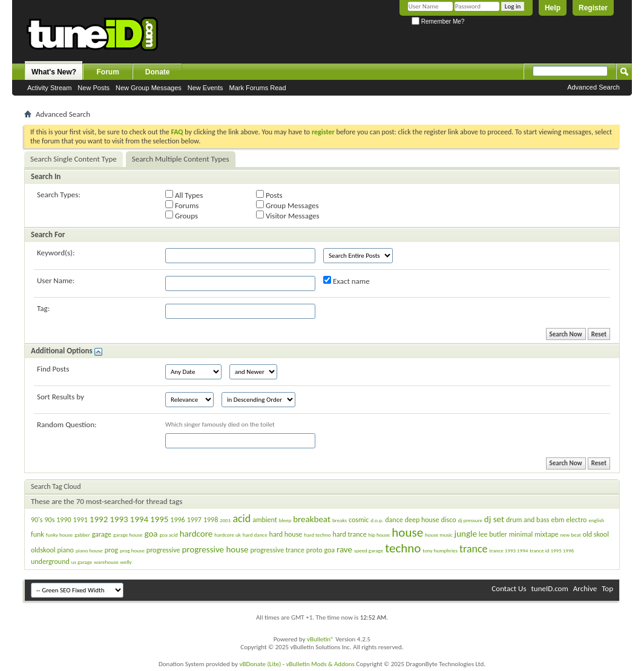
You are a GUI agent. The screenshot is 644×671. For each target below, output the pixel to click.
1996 (177, 520)
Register (593, 8)
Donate (158, 72)
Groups (182, 215)
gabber (82, 535)
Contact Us (509, 588)
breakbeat (312, 519)
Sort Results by (61, 397)
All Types (184, 195)
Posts (269, 195)
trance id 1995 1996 (552, 550)
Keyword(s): (56, 253)
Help (553, 8)
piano (66, 550)
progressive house (215, 549)
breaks (340, 520)
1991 (80, 520)
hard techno (317, 535)
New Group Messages (149, 88)
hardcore (196, 534)
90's (37, 520)
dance (394, 520)
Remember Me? (438, 21)
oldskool (43, 550)
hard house (286, 534)
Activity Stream (49, 88)
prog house (132, 550)
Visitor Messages (287, 215)
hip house (379, 535)
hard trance (349, 534)
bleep (285, 520)
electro (576, 520)
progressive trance (277, 550)
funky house (60, 535)
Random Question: (67, 424)
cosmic (359, 520)
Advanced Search (593, 87)
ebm (558, 520)
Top (607, 588)
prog (111, 550)
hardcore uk (228, 535)
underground (50, 561)
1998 (211, 520)
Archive (585, 588)
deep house (422, 520)
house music (439, 535)
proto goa (320, 550)
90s (49, 520)
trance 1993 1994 (509, 550)
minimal (521, 534)
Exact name (347, 281)
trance (474, 549)
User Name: (56, 280)
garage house (128, 535)
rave (344, 549)
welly (126, 562)
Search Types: (59, 195)
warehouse (106, 562)
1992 (99, 519)
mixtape (546, 534)
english (596, 520)
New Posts (94, 88)
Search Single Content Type (74, 159)
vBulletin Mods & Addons (320, 664)
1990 (64, 520)
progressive (163, 550)
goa (151, 534)
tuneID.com (549, 588)
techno (403, 548)
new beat (571, 535)
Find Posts (53, 369)
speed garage (369, 550)
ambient (265, 520)
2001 (225, 520)
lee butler (493, 534)
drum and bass (528, 520)
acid (241, 519)
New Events (205, 88)
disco (448, 520)
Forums (182, 205)
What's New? (54, 72)
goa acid (169, 535)
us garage (82, 562)
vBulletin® (320, 639)
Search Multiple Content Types (181, 159)
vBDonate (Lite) (260, 664)
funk (38, 534)
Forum (108, 72)
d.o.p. (377, 520)
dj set (494, 519)
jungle (466, 534)
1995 (159, 519)
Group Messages (287, 205)
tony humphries (440, 550)
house (407, 532)
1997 (194, 520)
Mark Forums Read (257, 88)
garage (102, 534)
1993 (119, 519)
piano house (89, 550)
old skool (596, 534)
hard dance (255, 535)
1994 (139, 519)
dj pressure (470, 520)
